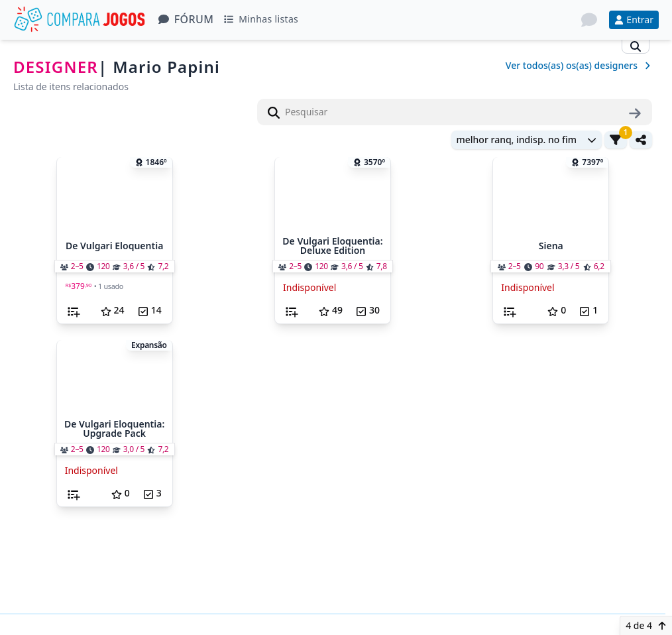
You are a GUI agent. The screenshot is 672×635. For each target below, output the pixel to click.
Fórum (186, 19)
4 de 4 (646, 625)
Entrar (634, 20)
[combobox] (527, 142)
